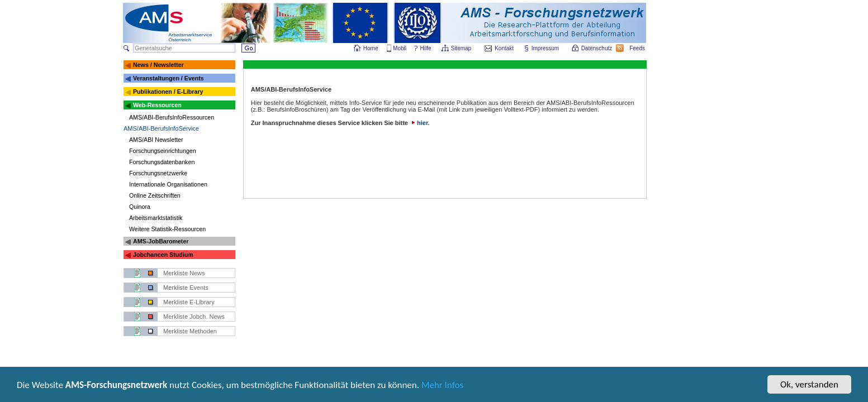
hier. (420, 123)
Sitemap (462, 48)
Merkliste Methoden (190, 331)
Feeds (638, 48)
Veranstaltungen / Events (169, 78)
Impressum (546, 48)
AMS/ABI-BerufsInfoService (161, 128)
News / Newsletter (158, 65)
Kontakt (504, 48)
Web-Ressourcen (157, 105)
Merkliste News (184, 273)
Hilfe (426, 48)
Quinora (140, 207)
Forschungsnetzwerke (158, 173)
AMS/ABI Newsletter (156, 140)
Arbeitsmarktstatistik (156, 218)
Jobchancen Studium (163, 255)
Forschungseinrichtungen (163, 151)
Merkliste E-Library (189, 302)
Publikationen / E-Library (168, 92)
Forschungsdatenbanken (162, 162)
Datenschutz (597, 48)
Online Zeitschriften (155, 195)
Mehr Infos (442, 386)
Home (371, 48)
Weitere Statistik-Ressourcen (167, 229)
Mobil (400, 48)
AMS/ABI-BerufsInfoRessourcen (172, 117)
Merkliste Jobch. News (194, 317)
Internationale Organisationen (168, 184)
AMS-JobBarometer (161, 241)
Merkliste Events (186, 288)
